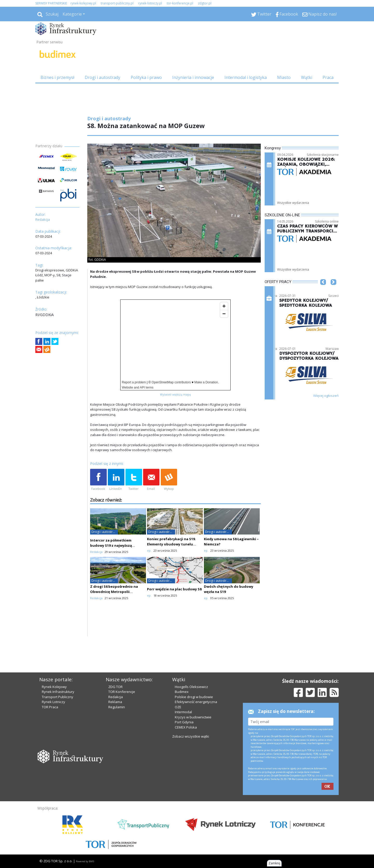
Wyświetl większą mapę (175, 395)
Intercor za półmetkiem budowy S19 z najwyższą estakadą (111, 545)
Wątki (307, 77)
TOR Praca (50, 707)
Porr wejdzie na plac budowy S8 (174, 589)
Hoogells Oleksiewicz (191, 687)
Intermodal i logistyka (246, 77)
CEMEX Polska (186, 727)
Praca (328, 77)
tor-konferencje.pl (180, 3)
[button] (323, 290)
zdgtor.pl (205, 3)
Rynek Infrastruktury (58, 692)
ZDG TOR (115, 687)
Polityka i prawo (146, 77)
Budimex (182, 692)
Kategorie (72, 14)
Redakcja (116, 697)
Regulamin (117, 707)
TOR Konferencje (122, 692)
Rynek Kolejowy (54, 687)
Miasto (284, 77)
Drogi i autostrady (102, 77)
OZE (178, 707)
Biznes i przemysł (57, 77)
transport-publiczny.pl (117, 3)
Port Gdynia (184, 722)
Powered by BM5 (85, 861)
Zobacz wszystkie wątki (191, 736)
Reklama (115, 702)
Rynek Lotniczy (54, 702)
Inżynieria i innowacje (193, 77)
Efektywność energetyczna (196, 702)
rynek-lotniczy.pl (150, 3)
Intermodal (183, 712)
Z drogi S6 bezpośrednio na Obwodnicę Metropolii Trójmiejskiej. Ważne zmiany (115, 592)
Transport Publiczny (58, 697)
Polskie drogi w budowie (194, 697)
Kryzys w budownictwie (193, 717)
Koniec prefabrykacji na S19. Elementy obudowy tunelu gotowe (171, 544)
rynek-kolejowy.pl (83, 3)
